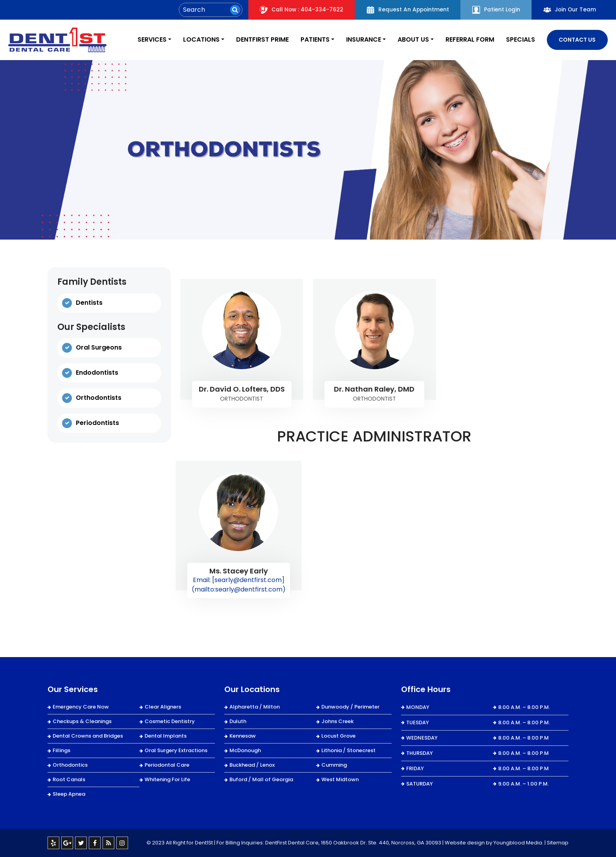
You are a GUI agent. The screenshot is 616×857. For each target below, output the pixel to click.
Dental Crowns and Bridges (88, 736)
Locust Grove (338, 736)
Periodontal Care (167, 765)
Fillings (61, 750)
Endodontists (97, 373)
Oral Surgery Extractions (176, 750)
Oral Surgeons (99, 348)
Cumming (334, 765)
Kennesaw (243, 736)
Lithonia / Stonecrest (348, 750)
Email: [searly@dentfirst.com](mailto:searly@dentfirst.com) (239, 585)
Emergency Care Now (81, 707)
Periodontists (97, 423)
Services (143, 40)
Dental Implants (166, 736)
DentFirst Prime (256, 40)
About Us (411, 40)
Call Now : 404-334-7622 (297, 10)
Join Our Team (569, 10)
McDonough (245, 750)
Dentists (89, 303)
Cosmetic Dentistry (170, 721)
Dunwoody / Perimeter (350, 707)
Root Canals (69, 779)
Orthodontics (70, 765)
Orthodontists (99, 398)
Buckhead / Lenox (252, 765)
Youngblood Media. (518, 843)
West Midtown (340, 779)
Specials (520, 40)
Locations (194, 40)
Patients (310, 40)
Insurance (360, 40)
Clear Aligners (163, 707)
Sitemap (558, 843)
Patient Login (494, 10)
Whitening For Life (167, 779)
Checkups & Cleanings (82, 721)
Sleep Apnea (69, 794)
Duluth (238, 721)
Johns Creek (337, 721)
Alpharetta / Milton (255, 707)
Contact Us (577, 40)
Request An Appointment (405, 10)
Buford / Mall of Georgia (261, 779)
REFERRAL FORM (468, 40)
